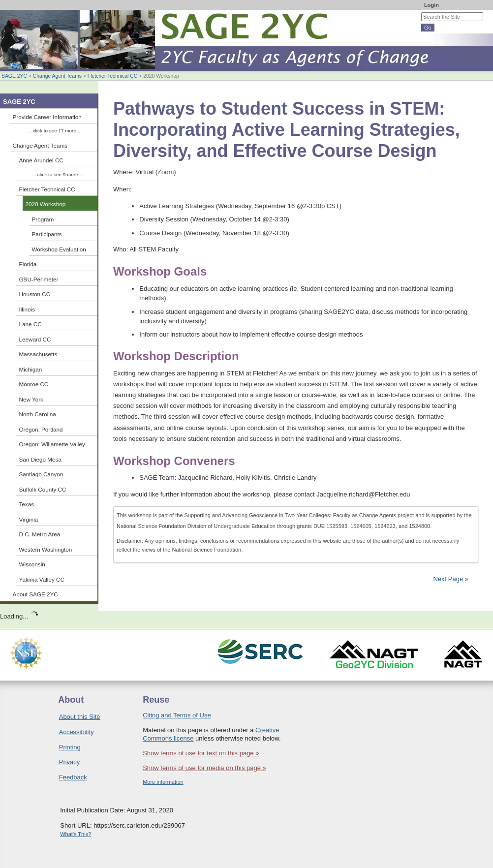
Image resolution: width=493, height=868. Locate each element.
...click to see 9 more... (58, 174)
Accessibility (77, 732)
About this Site (80, 717)
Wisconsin (32, 564)
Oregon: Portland (41, 429)
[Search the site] (452, 17)
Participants (47, 234)
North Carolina (38, 414)
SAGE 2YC (14, 76)
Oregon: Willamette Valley (52, 444)
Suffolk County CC (43, 489)
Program (43, 219)
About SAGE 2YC (35, 594)
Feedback (73, 777)
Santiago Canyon (41, 474)
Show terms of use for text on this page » (201, 753)
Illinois (27, 309)
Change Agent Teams (57, 76)
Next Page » (450, 579)
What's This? (76, 834)
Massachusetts (38, 354)
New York (31, 399)
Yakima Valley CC (42, 579)
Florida (28, 264)
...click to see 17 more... (54, 131)
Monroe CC (34, 384)
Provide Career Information (47, 117)
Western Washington (46, 549)
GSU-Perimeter (39, 279)
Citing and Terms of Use (177, 715)
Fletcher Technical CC (112, 76)
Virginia (29, 519)
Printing (70, 747)
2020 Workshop (46, 204)
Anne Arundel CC (41, 160)
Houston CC (35, 294)
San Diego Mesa (40, 459)
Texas (27, 504)
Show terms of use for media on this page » (204, 768)
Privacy (70, 762)
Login (431, 5)
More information (163, 782)
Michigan (31, 369)
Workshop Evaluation (59, 249)
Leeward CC (35, 339)
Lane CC (31, 324)
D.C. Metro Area (40, 534)
